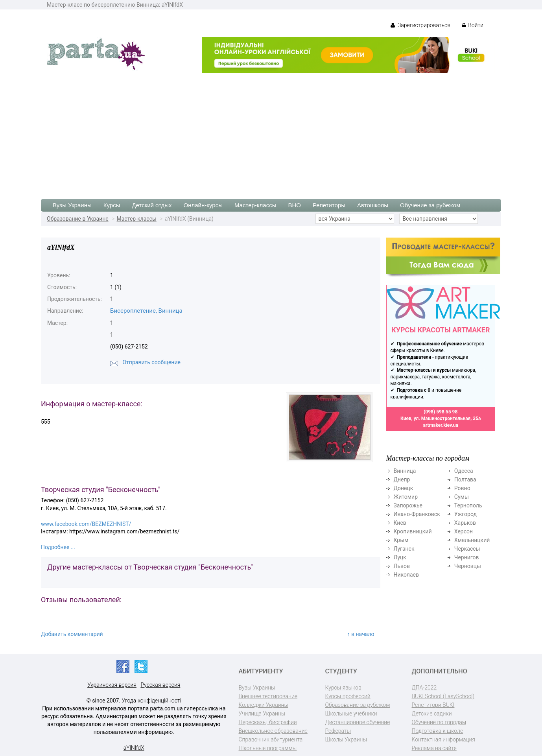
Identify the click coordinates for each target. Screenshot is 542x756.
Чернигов (467, 557)
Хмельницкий (472, 540)
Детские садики (432, 714)
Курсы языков (343, 688)
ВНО (294, 205)
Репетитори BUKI (433, 705)
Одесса (464, 471)
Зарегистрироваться (420, 25)
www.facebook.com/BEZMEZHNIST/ (86, 524)
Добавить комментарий (72, 634)
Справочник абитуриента (271, 739)
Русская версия (160, 685)
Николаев (406, 575)
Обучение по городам (439, 722)
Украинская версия (112, 685)
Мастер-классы (255, 205)
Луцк (400, 557)
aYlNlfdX (134, 748)
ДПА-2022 (424, 688)
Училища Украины (262, 714)
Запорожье (408, 505)
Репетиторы (329, 205)
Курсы (112, 205)
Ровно (462, 488)
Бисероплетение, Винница (146, 311)
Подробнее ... (58, 547)
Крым (401, 540)
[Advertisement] (271, 132)
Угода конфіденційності (152, 701)
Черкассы (467, 549)
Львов (402, 566)
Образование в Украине (78, 219)
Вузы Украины (72, 205)
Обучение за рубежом (430, 205)
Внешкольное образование (273, 731)
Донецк (404, 488)
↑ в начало (361, 634)
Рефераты (338, 731)
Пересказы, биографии (268, 722)
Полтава (465, 479)
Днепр (402, 479)
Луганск (404, 549)
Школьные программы (268, 748)
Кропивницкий (413, 531)
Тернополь (468, 505)
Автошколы (373, 205)
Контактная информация (443, 739)
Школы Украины (346, 739)
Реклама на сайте (434, 748)
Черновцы (468, 566)
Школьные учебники (351, 714)
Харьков (465, 523)
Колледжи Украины (264, 705)
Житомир (406, 497)
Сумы (462, 497)
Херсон (464, 531)
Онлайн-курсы (203, 205)
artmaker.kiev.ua (441, 425)
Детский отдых (152, 205)
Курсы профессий (348, 696)
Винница (405, 471)
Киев (400, 523)
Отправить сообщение (151, 362)
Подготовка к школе (438, 731)
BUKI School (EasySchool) (443, 696)
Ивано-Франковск (417, 514)
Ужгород (465, 514)
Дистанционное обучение (358, 722)
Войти (473, 25)
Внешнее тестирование (268, 696)
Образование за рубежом (358, 705)
